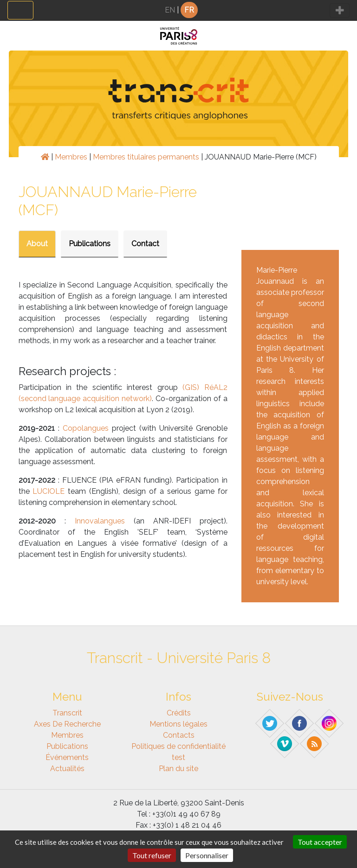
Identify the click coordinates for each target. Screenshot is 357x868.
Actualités (67, 769)
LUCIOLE (49, 491)
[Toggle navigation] (20, 10)
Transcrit (67, 713)
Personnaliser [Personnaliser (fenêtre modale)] (207, 855)
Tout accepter (320, 842)
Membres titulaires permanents (146, 157)
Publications (90, 244)
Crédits (179, 713)
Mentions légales (178, 724)
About (37, 244)
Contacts (179, 735)
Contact (145, 244)
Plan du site (178, 769)
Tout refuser (152, 855)
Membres (71, 157)
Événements (67, 757)
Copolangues (86, 428)
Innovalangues (100, 521)
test (178, 757)
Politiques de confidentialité (178, 746)
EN (170, 10)
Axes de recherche (67, 724)
